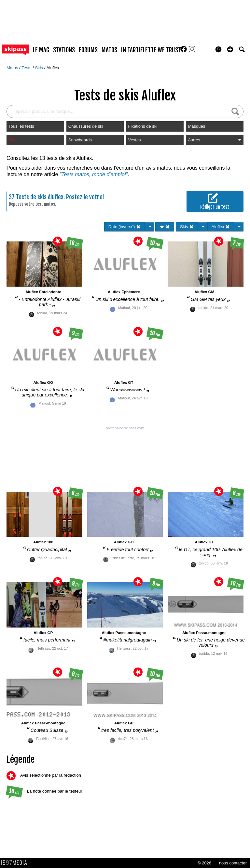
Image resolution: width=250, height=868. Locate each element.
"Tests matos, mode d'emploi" (94, 174)
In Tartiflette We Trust (151, 50)
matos (109, 50)
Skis (39, 68)
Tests (27, 68)
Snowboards (80, 140)
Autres (215, 140)
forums (88, 50)
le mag (41, 50)
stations (64, 50)
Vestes (135, 140)
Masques (196, 126)
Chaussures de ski (86, 126)
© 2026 (204, 863)
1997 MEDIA (16, 863)
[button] (230, 49)
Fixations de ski (143, 126)
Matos (13, 68)
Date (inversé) (125, 227)
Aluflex (53, 68)
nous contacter (233, 863)
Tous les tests (21, 126)
